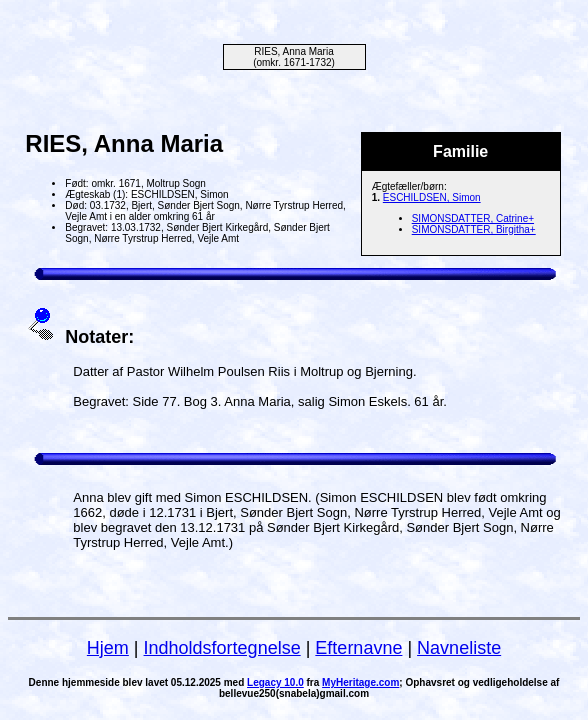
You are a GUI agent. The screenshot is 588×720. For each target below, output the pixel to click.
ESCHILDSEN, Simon (432, 197)
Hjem (108, 648)
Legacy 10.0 (275, 682)
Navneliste (459, 648)
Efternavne (358, 648)
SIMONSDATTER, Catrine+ (473, 218)
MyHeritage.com (360, 682)
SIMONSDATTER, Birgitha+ (474, 229)
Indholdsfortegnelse (222, 648)
